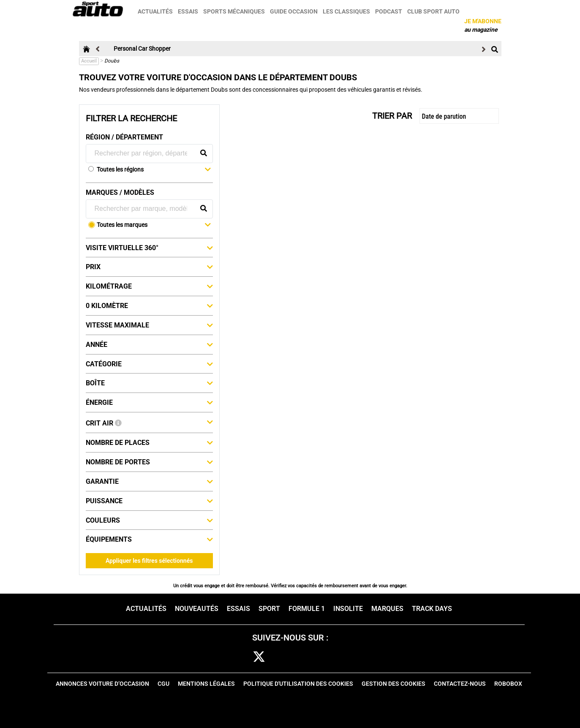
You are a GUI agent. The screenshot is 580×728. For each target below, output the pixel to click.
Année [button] (149, 344)
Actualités (156, 11)
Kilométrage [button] (149, 286)
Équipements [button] (149, 539)
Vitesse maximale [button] (149, 325)
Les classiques (347, 11)
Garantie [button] (149, 481)
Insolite (348, 609)
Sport (269, 609)
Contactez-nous (460, 684)
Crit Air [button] (149, 422)
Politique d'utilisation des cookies (298, 684)
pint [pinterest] (310, 657)
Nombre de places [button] (149, 442)
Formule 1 (307, 609)
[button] (154, 170)
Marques (387, 609)
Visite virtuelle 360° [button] (149, 248)
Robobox (508, 684)
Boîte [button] (149, 383)
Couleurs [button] (149, 520)
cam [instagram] (285, 657)
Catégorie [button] (149, 364)
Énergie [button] (149, 402)
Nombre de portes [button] (149, 462)
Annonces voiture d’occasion (102, 684)
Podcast (389, 11)
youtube (336, 657)
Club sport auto (434, 11)
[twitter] (259, 657)
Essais (188, 11)
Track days (432, 609)
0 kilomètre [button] (149, 305)
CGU (163, 684)
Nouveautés (197, 609)
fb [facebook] (237, 657)
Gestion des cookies (393, 684)
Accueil (89, 61)
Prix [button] (149, 267)
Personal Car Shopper (142, 49)
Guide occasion (294, 11)
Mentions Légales (206, 684)
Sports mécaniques (234, 11)
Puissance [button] (149, 501)
